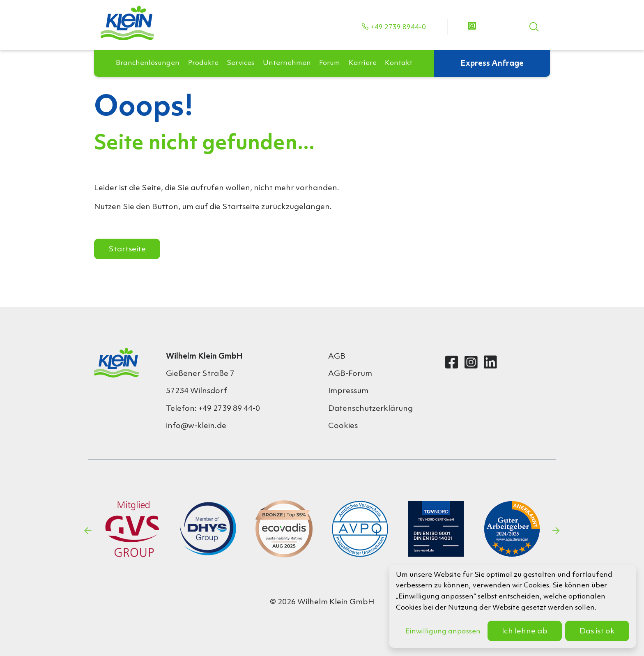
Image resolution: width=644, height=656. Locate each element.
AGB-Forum (350, 374)
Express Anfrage (492, 51)
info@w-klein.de (196, 426)
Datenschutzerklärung (370, 409)
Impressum (348, 391)
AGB (337, 357)
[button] (148, 51)
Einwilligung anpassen (443, 632)
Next (556, 531)
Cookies (343, 426)
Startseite (127, 249)
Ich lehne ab (525, 631)
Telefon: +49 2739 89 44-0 (213, 409)
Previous (88, 531)
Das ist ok (597, 631)
